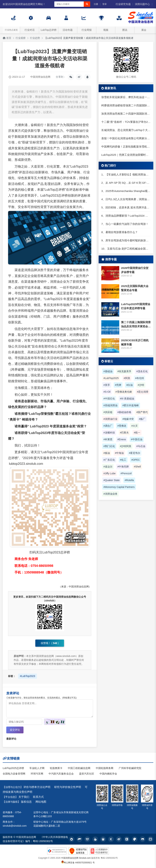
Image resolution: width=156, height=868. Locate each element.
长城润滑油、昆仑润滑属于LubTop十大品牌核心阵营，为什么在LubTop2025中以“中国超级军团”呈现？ (126, 130)
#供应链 (108, 412)
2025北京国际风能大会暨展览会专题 (135, 288)
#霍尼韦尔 (134, 453)
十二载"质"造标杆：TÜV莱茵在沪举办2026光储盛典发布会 (126, 122)
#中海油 (119, 453)
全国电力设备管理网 (14, 774)
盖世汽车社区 (87, 774)
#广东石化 (109, 460)
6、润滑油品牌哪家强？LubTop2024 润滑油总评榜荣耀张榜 (126, 216)
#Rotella (129, 480)
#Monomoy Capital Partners (119, 487)
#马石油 (141, 446)
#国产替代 (142, 412)
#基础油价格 (124, 412)
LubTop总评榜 (49, 30)
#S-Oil (107, 392)
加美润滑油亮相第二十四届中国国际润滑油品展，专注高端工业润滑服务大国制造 (126, 114)
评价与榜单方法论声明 (37, 787)
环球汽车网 (37, 774)
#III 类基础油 (127, 399)
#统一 (137, 433)
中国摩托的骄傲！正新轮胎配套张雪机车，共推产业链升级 (126, 147)
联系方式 (38, 797)
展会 (144, 30)
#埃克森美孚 (124, 371)
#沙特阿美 (126, 446)
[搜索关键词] (69, 4)
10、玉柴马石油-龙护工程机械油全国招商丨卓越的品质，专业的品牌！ (126, 249)
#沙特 (141, 385)
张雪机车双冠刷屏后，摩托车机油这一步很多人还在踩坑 (126, 97)
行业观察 (21, 38)
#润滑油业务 (110, 494)
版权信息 (26, 802)
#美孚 (107, 385)
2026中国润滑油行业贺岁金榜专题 (135, 270)
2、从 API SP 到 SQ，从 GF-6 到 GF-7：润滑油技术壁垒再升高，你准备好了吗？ (126, 183)
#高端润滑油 (110, 405)
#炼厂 (142, 419)
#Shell (137, 467)
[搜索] (87, 4)
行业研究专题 (123, 4)
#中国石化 (109, 399)
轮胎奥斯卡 (56, 768)
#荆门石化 (109, 446)
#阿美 (127, 378)
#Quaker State (112, 480)
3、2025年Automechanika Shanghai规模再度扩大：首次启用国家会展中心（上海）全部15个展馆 (126, 191)
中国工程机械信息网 (79, 768)
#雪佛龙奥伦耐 (124, 392)
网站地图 (41, 802)
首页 (7, 38)
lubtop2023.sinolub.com (26, 464)
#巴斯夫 (124, 433)
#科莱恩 (108, 439)
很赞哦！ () (50, 643)
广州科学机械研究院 (130, 768)
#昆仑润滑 (143, 392)
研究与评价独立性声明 (68, 787)
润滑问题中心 (142, 4)
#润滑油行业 (110, 419)
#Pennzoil (126, 473)
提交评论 (15, 730)
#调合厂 (108, 426)
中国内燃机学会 (108, 774)
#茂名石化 (142, 371)
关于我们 (24, 797)
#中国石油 (137, 439)
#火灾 (134, 426)
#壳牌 (118, 385)
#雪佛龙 (122, 426)
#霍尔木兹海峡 (131, 405)
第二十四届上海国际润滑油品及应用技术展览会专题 (136, 325)
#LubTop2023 (28, 676)
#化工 (123, 460)
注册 (96, 4)
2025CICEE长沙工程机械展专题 (135, 342)
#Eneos (122, 439)
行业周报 (87, 30)
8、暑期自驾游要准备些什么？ (120, 232)
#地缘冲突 (128, 419)
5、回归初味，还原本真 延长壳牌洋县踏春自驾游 (126, 207)
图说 (125, 30)
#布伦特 (140, 378)
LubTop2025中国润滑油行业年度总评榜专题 (136, 306)
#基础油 (108, 371)
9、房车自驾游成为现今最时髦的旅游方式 (126, 240)
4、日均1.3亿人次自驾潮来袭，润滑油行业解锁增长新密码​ (126, 199)
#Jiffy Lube (109, 473)
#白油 (129, 385)
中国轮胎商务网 (105, 768)
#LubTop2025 (111, 378)
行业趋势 (35, 38)
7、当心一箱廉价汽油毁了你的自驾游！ (125, 224)
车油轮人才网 (37, 768)
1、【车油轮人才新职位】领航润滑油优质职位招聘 (126, 174)
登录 (105, 4)
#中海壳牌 (123, 467)
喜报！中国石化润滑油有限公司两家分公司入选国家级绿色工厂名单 (126, 138)
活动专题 (68, 30)
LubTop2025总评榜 (13, 768)
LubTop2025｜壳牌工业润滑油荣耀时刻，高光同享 (126, 155)
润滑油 (77, 131)
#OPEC (135, 460)
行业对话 (30, 30)
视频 (106, 30)
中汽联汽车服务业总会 (61, 774)
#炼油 (107, 453)
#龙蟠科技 (109, 433)
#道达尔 (108, 467)
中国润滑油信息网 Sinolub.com (76, 858)
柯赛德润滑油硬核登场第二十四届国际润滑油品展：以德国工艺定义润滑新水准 (126, 105)
